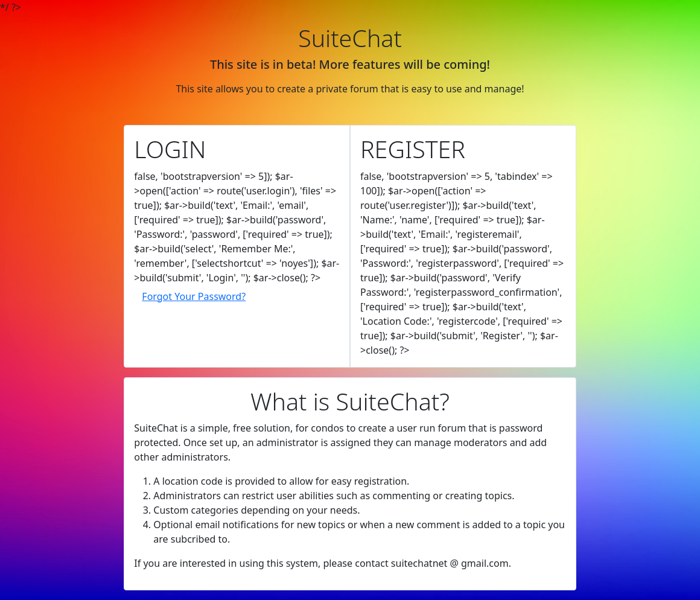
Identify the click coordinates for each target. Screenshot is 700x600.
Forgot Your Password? (194, 296)
